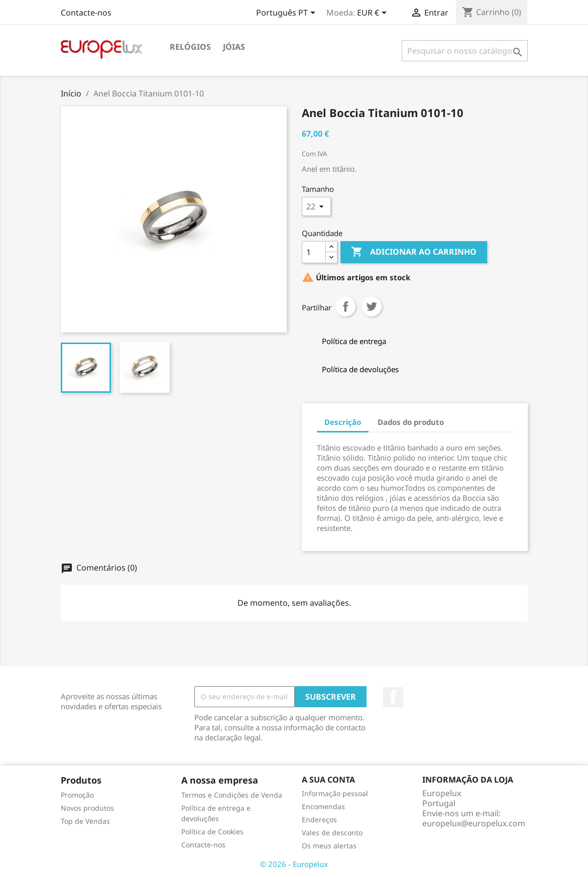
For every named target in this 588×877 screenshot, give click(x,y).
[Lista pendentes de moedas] (374, 14)
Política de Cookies (212, 832)
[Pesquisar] (465, 51)
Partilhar (345, 306)
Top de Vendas (85, 821)
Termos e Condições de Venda (232, 795)
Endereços (319, 819)
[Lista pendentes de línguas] (287, 14)
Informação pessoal (335, 793)
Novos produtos (87, 808)
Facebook (393, 697)
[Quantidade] (314, 252)
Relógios (190, 47)
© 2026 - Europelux (294, 864)
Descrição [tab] (343, 422)
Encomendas (323, 806)
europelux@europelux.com (474, 823)
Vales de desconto (332, 833)
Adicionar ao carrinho (414, 252)
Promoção (77, 795)
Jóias (234, 47)
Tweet (372, 306)
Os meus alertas (329, 846)
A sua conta (328, 780)
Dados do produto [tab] (411, 422)
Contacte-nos (86, 13)
